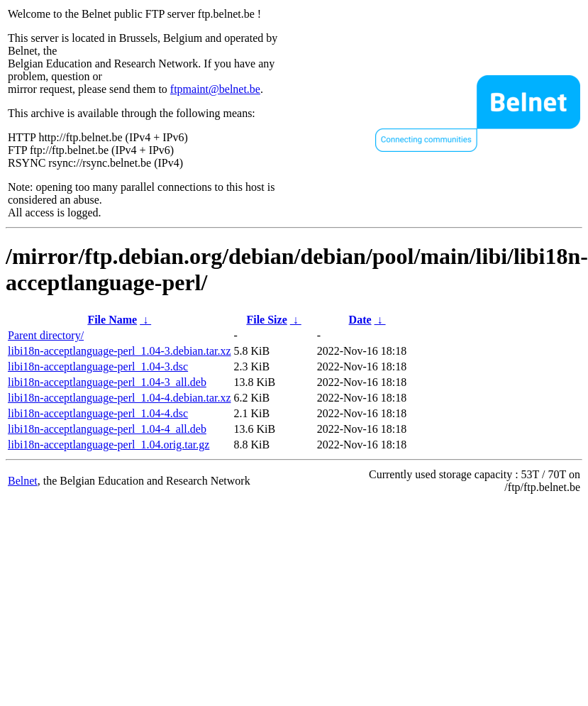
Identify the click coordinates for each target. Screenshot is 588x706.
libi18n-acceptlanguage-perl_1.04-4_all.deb (107, 429)
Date (360, 320)
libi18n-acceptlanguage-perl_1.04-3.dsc (98, 366)
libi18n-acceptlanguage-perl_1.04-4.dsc (98, 413)
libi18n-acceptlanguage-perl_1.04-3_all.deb (107, 382)
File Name (112, 320)
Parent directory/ (46, 335)
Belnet (23, 481)
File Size (266, 320)
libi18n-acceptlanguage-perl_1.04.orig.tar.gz (109, 445)
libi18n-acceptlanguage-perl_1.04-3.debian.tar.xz (120, 351)
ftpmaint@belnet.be (215, 89)
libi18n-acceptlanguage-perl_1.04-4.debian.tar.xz (120, 398)
